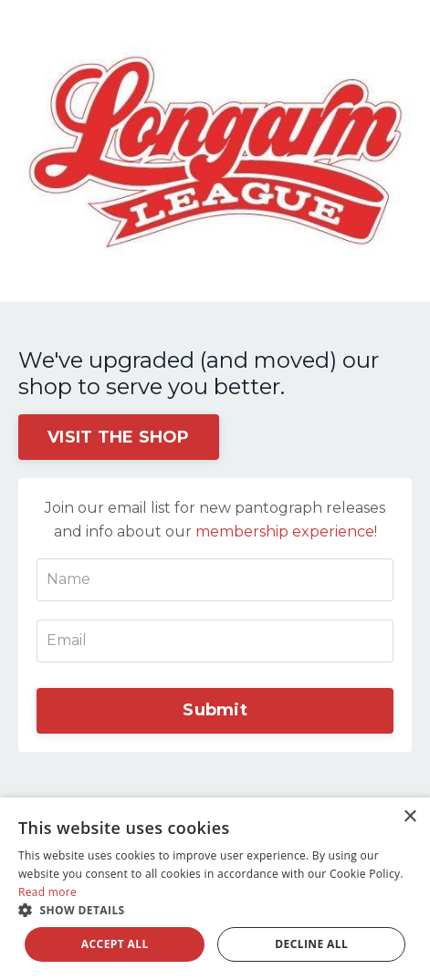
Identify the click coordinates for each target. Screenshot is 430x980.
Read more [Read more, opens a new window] (47, 892)
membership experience (285, 532)
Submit (215, 710)
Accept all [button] (115, 944)
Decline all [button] (311, 944)
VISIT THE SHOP (119, 437)
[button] (215, 910)
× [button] (409, 817)
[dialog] (215, 889)
